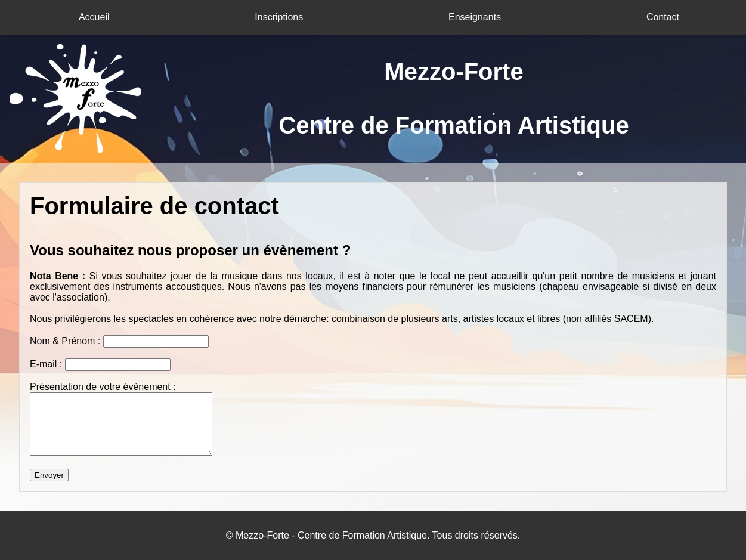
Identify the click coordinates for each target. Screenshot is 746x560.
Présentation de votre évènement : (103, 387)
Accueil (94, 17)
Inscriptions (279, 17)
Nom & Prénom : (66, 341)
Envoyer (49, 475)
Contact (663, 17)
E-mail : (47, 364)
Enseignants (475, 17)
